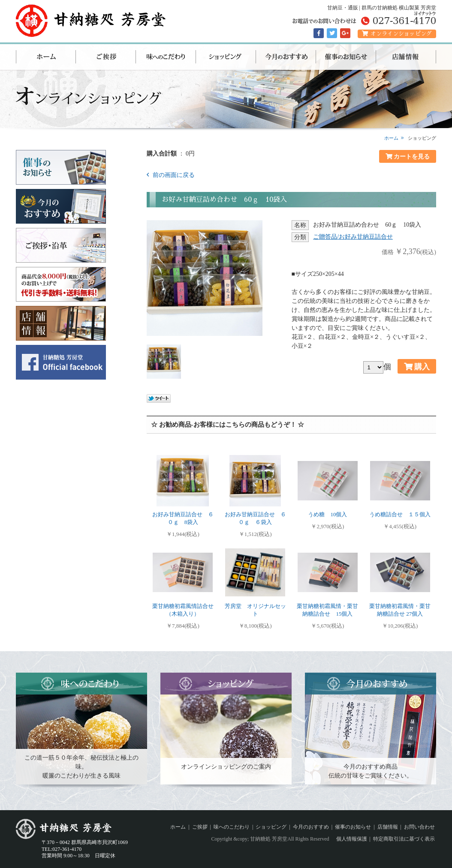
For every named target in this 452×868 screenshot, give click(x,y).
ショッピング (226, 57)
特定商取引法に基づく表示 (404, 839)
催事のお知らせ (346, 57)
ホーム (46, 57)
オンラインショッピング (397, 34)
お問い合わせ (419, 827)
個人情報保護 (352, 839)
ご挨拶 (106, 57)
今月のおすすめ (286, 57)
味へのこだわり (166, 57)
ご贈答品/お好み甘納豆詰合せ (353, 237)
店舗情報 (406, 57)
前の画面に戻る (173, 175)
